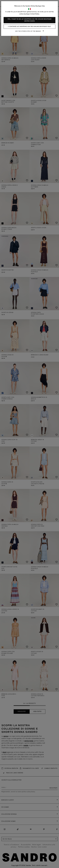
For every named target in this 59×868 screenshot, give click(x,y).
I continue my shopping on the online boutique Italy (29, 27)
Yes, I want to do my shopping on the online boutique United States (30, 20)
